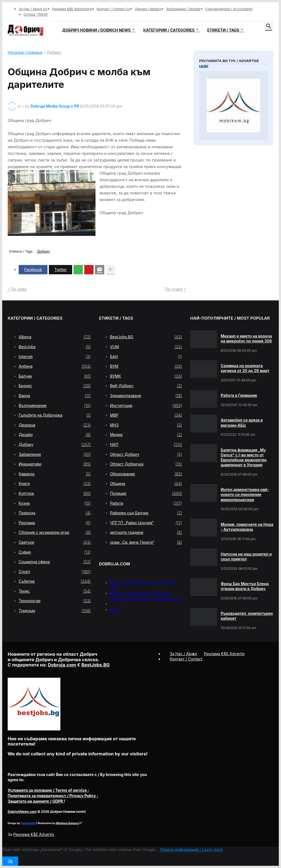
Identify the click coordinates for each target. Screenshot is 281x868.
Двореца (55, 425)
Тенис (55, 591)
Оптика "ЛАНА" (36, 14)
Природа (55, 513)
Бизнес (55, 386)
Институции (146, 406)
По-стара (173, 289)
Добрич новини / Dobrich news (96, 30)
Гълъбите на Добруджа (55, 415)
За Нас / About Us (33, 9)
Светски (55, 542)
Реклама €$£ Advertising (72, 9)
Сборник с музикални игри (55, 532)
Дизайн (55, 435)
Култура (55, 493)
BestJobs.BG (146, 337)
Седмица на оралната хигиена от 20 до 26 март (245, 368)
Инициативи (55, 464)
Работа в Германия (239, 395)
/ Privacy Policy (52, 796)
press (115, 609)
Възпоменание (55, 406)
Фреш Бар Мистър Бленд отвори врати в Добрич (245, 586)
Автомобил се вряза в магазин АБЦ (242, 422)
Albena (55, 337)
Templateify (28, 823)
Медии (146, 435)
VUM (146, 347)
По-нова (19, 289)
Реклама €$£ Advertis (34, 834)
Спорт (55, 572)
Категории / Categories (169, 30)
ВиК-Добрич (146, 386)
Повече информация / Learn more (191, 849)
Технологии (55, 601)
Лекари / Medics (148, 9)
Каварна (55, 474)
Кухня (55, 503)
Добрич (54, 53)
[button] (269, 26)
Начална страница (25, 53)
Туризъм (55, 611)
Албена (55, 366)
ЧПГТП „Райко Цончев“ (146, 523)
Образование (146, 474)
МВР (146, 415)
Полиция (146, 493)
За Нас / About (183, 654)
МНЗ (146, 425)
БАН (146, 357)
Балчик (55, 376)
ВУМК (146, 376)
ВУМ (146, 366)
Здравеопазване (146, 396)
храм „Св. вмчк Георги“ (146, 542)
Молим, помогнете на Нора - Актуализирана (247, 527)
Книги (55, 484)
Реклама (55, 523)
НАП (146, 445)
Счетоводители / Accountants (229, 9)
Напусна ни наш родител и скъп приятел (246, 556)
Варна (55, 396)
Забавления (55, 454)
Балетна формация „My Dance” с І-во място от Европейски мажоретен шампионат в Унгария (244, 457)
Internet (55, 357)
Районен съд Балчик (146, 513)
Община (146, 484)
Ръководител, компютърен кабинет (247, 616)
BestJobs (55, 347)
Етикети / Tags (223, 30)
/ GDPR (36, 801)
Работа (146, 503)
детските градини (146, 532)
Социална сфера (55, 562)
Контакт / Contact (186, 659)
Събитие (55, 581)
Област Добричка (146, 464)
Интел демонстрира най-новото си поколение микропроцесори (245, 494)
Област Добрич (146, 454)
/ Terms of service (48, 790)
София (55, 552)
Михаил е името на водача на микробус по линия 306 (246, 338)
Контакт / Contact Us (113, 9)
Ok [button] (10, 861)
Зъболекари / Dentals (183, 9)
